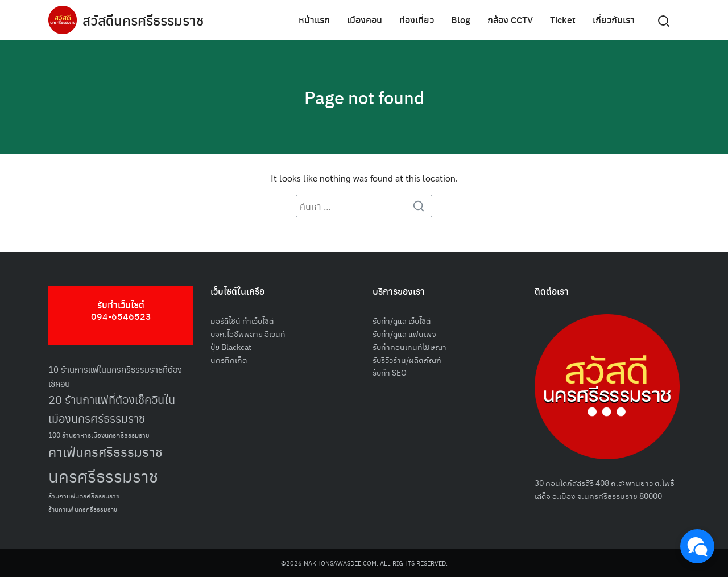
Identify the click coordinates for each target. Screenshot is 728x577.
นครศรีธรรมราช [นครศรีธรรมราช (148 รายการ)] (103, 475)
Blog (461, 20)
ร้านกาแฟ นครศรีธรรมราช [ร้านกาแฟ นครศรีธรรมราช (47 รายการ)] (83, 509)
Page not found (364, 97)
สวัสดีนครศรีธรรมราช (143, 20)
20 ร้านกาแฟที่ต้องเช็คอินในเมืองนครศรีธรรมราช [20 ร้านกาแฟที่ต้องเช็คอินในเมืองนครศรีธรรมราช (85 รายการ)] (112, 409)
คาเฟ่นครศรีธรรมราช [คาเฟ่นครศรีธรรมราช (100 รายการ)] (106, 452)
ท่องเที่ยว (417, 20)
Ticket (563, 20)
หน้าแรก (314, 20)
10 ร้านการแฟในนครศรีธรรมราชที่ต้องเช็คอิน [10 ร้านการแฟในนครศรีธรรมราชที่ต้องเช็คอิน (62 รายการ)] (115, 376)
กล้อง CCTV (510, 20)
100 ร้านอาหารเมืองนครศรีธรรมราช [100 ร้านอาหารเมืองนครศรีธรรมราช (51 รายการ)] (99, 434)
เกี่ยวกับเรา (614, 20)
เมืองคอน (365, 20)
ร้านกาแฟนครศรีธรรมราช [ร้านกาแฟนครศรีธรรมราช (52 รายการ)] (84, 495)
